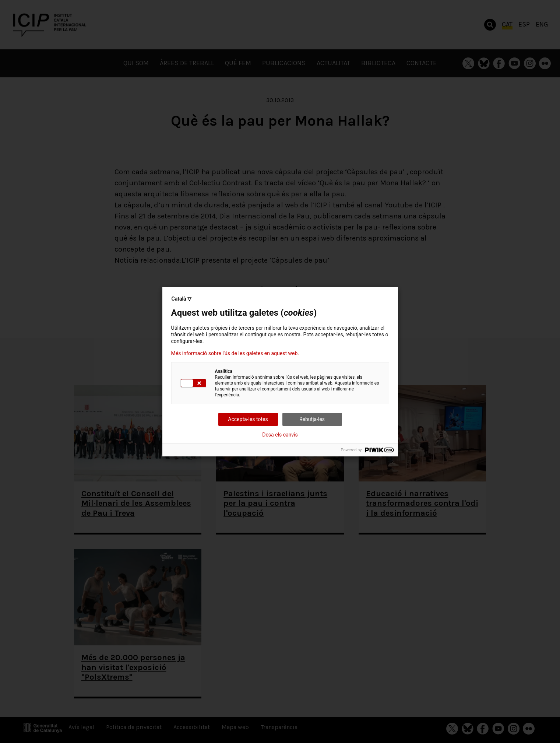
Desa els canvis (280, 435)
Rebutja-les (312, 419)
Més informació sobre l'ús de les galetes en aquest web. (235, 353)
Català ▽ (182, 299)
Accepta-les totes (248, 419)
